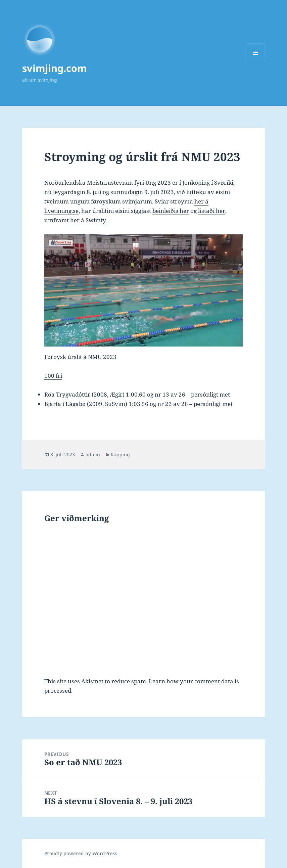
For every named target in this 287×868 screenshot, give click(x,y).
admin (93, 454)
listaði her (212, 211)
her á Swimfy (88, 220)
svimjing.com (54, 68)
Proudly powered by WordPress (81, 853)
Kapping (120, 454)
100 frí (53, 376)
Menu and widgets (256, 62)
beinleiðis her (171, 211)
